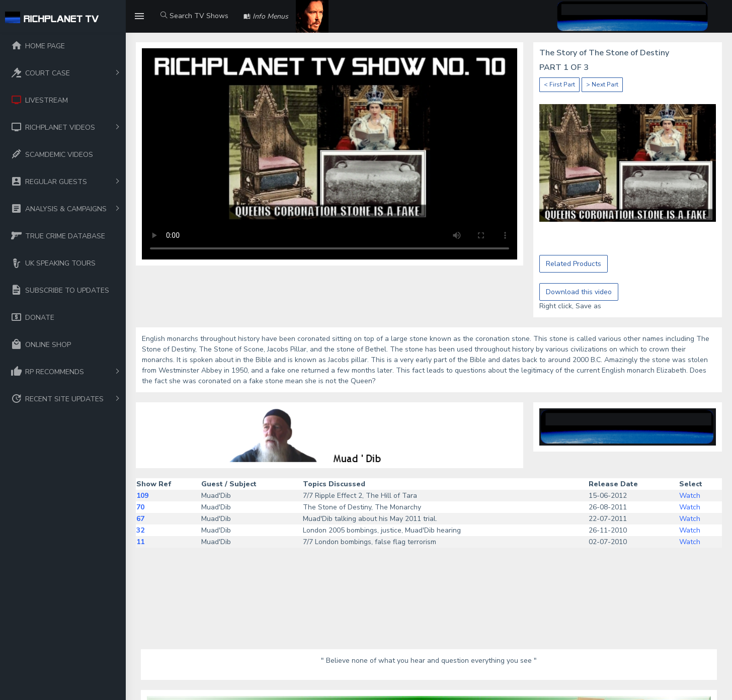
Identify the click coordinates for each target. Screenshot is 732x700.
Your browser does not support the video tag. (330, 154)
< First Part (559, 84)
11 (140, 542)
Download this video (579, 292)
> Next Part (602, 84)
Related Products (574, 264)
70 (140, 507)
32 (140, 530)
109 (142, 496)
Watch (690, 496)
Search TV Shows (194, 16)
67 (140, 519)
